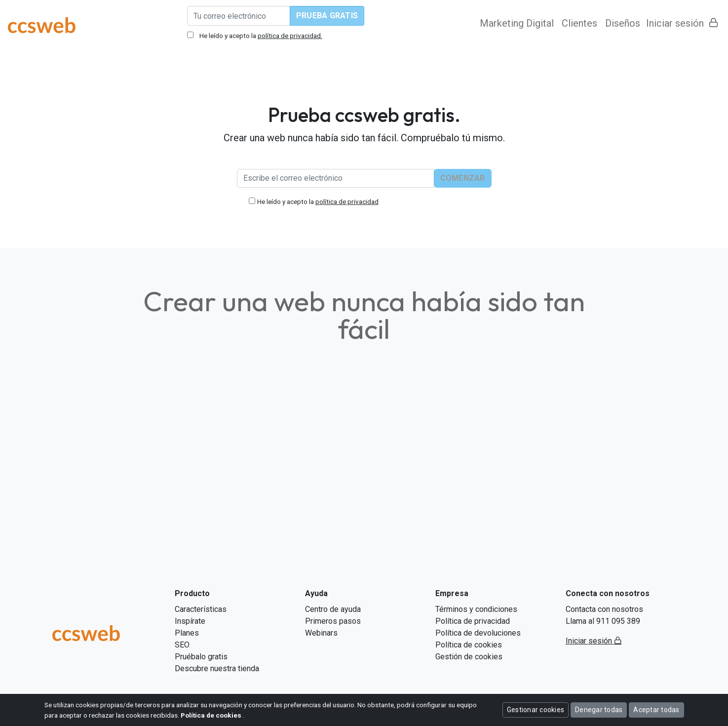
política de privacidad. (290, 36)
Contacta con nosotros (604, 609)
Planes (187, 633)
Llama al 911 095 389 (603, 621)
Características (201, 609)
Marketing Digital (517, 23)
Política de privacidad (473, 621)
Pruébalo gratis (201, 657)
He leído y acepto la (318, 202)
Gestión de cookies (469, 657)
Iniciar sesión (682, 23)
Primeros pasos (333, 621)
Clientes (579, 23)
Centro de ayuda (333, 609)
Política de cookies (469, 645)
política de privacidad (347, 202)
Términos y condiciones (476, 609)
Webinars (321, 633)
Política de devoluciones (478, 633)
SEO (182, 645)
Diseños (623, 23)
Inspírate (190, 621)
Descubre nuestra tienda (217, 668)
